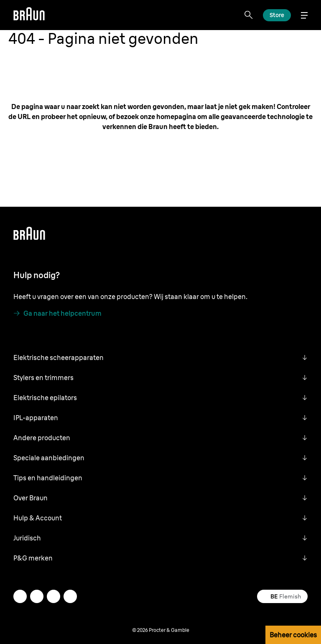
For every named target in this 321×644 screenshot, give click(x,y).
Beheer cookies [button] (293, 635)
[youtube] (70, 596)
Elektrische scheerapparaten (59, 357)
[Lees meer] (277, 15)
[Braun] (29, 15)
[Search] (249, 15)
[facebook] (53, 596)
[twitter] (37, 596)
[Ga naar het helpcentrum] (57, 313)
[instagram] (20, 596)
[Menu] (304, 15)
